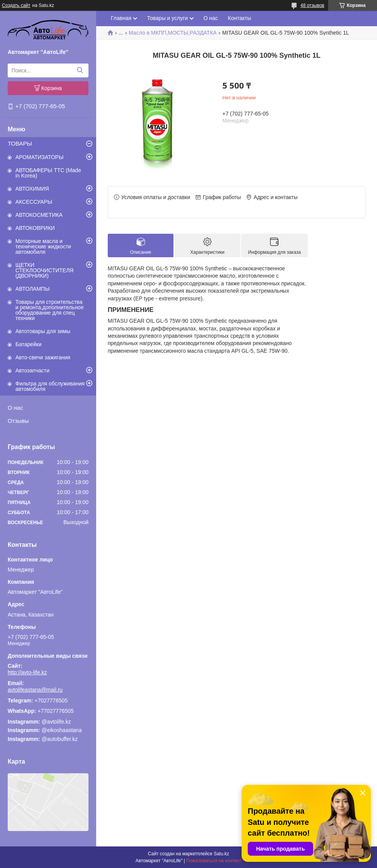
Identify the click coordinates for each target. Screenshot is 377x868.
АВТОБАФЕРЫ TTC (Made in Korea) (48, 173)
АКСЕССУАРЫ (34, 202)
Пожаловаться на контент (214, 861)
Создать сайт (16, 5)
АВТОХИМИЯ (32, 189)
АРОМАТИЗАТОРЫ (39, 157)
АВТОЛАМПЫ (33, 289)
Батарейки (28, 344)
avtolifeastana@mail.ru (35, 690)
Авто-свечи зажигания (43, 357)
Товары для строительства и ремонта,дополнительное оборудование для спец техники (49, 310)
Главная (121, 18)
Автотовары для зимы (43, 331)
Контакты (239, 18)
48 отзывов (312, 5)
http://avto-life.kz (27, 672)
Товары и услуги (167, 18)
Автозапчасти (32, 370)
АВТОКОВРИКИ (35, 228)
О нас (15, 408)
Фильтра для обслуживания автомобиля (50, 386)
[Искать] (80, 70)
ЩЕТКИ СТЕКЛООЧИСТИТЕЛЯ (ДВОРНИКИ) (44, 270)
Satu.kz (221, 854)
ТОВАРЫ (20, 143)
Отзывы (18, 421)
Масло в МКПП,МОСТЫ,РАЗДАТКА (173, 33)
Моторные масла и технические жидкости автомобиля (43, 246)
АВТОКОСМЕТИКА (39, 215)
